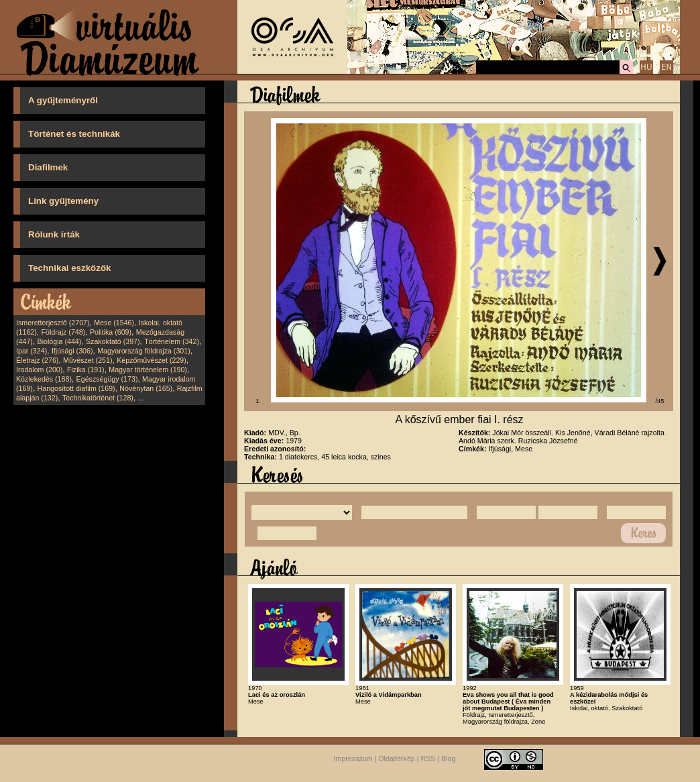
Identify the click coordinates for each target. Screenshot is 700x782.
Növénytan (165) (146, 388)
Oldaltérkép (397, 759)
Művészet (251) (87, 360)
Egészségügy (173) (107, 379)
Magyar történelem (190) (148, 370)
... (141, 398)
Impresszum (353, 759)
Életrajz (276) (37, 360)
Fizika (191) (86, 370)
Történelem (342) (172, 341)
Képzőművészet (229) (152, 360)
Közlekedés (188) (44, 379)
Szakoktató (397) (113, 341)
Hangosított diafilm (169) (76, 388)
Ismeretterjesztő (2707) (53, 323)
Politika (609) (111, 332)
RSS (428, 759)
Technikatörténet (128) (98, 398)
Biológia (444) (60, 341)
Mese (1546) (114, 323)
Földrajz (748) (63, 332)
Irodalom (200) (39, 370)
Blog (448, 759)
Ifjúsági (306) (72, 351)
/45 (660, 401)
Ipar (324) (32, 351)
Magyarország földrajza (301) (144, 351)
